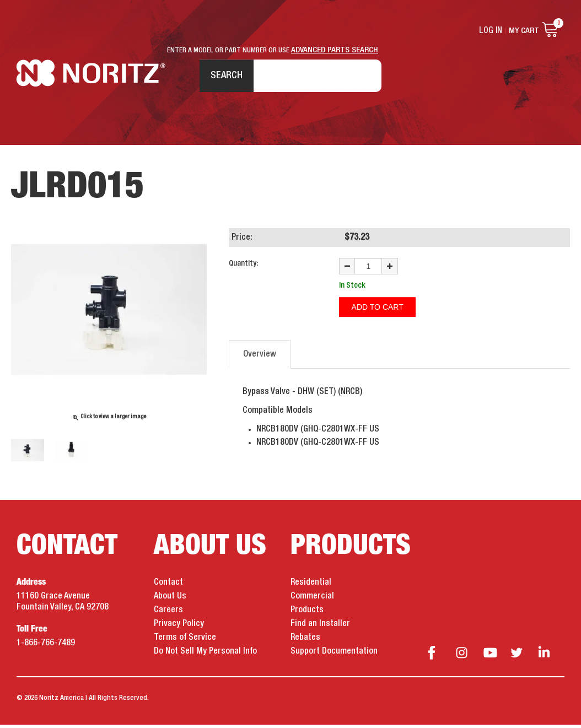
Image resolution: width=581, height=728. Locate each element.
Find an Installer (320, 627)
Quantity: (243, 267)
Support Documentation (334, 655)
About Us (170, 600)
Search (224, 77)
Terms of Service (185, 641)
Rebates (305, 641)
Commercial (312, 600)
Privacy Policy (179, 627)
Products (307, 613)
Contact (168, 586)
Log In (491, 31)
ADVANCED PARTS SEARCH (335, 50)
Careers (168, 613)
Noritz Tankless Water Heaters (91, 77)
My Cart (524, 31)
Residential (311, 586)
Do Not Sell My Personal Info (205, 655)
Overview (260, 357)
